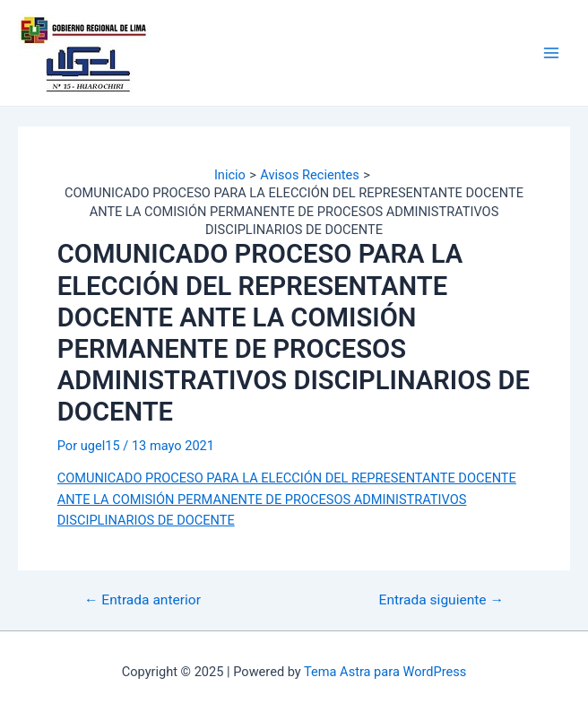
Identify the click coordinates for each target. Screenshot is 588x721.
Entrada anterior (143, 601)
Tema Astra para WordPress (385, 672)
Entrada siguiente (441, 601)
